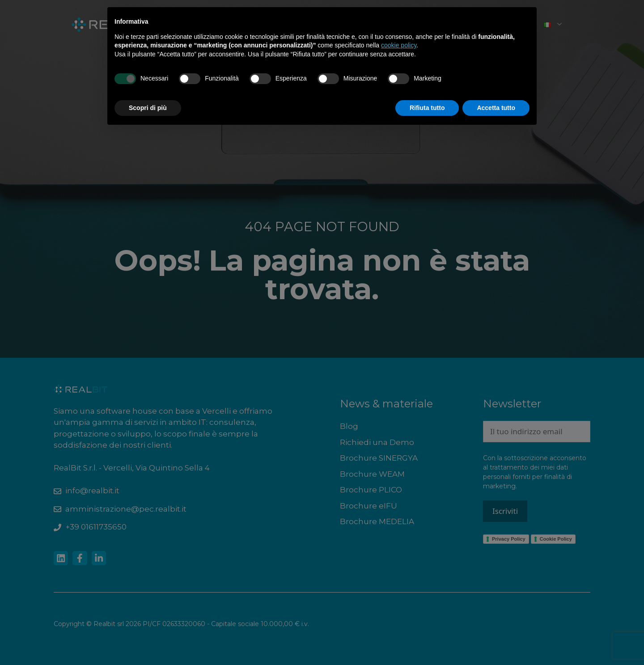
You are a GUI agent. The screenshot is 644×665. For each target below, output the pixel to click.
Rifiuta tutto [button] (427, 108)
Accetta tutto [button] (496, 108)
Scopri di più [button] (148, 108)
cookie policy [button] (399, 45)
